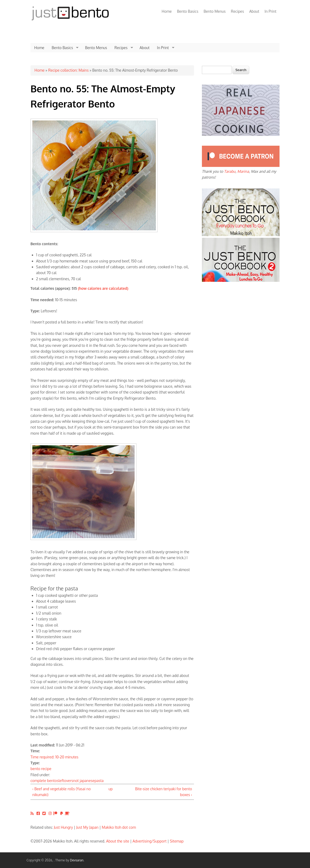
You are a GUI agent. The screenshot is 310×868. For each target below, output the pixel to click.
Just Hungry (63, 827)
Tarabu (230, 171)
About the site (118, 841)
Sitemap (177, 841)
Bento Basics (188, 11)
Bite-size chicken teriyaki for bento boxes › (164, 792)
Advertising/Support (149, 841)
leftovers (66, 781)
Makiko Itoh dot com (119, 827)
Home (167, 11)
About (254, 11)
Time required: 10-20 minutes (54, 757)
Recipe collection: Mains (68, 70)
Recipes (238, 11)
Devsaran (77, 860)
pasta (99, 781)
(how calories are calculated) (103, 288)
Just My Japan (87, 827)
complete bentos (45, 781)
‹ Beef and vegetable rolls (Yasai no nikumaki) (61, 792)
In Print (270, 11)
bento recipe (41, 769)
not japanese (84, 781)
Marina (243, 171)
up (110, 789)
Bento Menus (214, 11)
